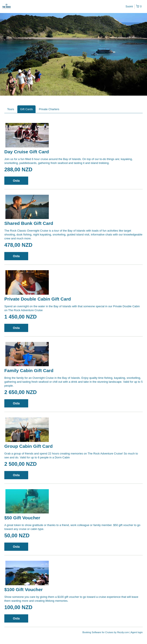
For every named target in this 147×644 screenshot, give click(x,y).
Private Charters (49, 109)
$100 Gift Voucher (24, 589)
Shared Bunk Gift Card (29, 223)
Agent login (137, 632)
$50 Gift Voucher (22, 518)
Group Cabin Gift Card (29, 446)
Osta (16, 181)
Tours (11, 109)
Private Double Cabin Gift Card (38, 299)
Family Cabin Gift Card (29, 370)
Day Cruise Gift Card (27, 152)
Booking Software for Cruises (98, 632)
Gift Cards (27, 109)
